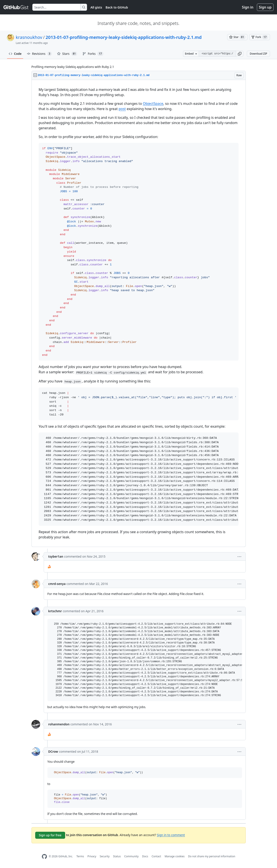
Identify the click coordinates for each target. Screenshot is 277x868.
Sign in (248, 7)
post (122, 109)
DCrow (53, 751)
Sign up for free (50, 835)
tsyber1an (56, 556)
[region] (139, 313)
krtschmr (55, 611)
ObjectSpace (153, 104)
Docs (145, 856)
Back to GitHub (117, 7)
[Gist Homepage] (16, 7)
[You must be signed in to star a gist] (237, 37)
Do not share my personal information (212, 856)
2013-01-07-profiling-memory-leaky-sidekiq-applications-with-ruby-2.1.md (124, 37)
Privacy (92, 856)
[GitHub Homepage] (44, 857)
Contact (156, 856)
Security (105, 856)
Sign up (265, 7)
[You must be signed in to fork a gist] (260, 37)
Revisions (39, 54)
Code (15, 54)
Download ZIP (258, 54)
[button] (240, 54)
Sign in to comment (171, 835)
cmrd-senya (57, 584)
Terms (80, 856)
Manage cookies (175, 856)
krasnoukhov (29, 37)
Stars (67, 54)
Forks (93, 54)
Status (117, 856)
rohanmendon (59, 724)
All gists (96, 7)
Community (131, 856)
